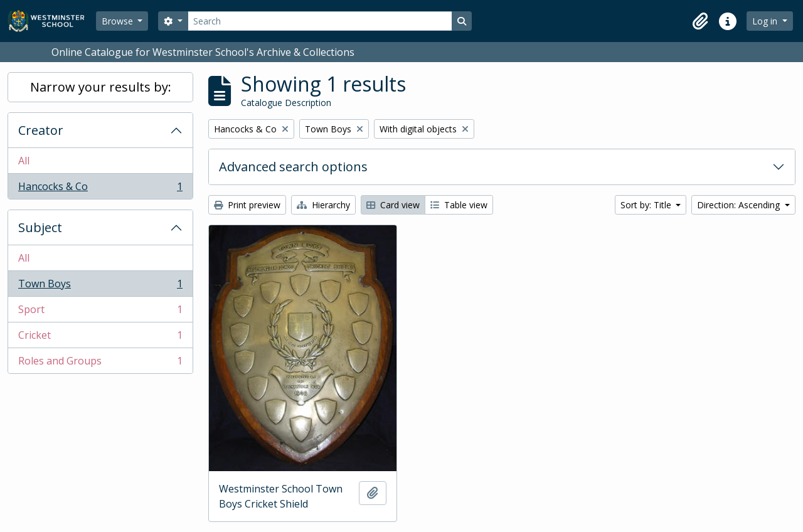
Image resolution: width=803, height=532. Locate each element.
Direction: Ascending (740, 205)
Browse (119, 21)
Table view (459, 205)
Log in (766, 21)
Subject (40, 227)
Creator (41, 130)
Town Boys (100, 286)
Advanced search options (293, 167)
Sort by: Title (647, 205)
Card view (393, 205)
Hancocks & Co (100, 189)
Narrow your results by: (101, 87)
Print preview (247, 205)
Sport (100, 312)
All (24, 161)
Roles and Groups (100, 363)
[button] (700, 21)
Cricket (100, 338)
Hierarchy (323, 205)
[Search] (320, 21)
